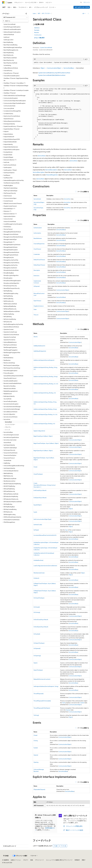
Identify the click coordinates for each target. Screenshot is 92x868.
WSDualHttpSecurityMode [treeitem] (11, 494)
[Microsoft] (3, 2)
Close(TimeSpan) (38, 474)
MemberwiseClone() (39, 573)
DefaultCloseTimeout (39, 260)
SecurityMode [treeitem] (7, 399)
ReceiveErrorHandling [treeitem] (9, 386)
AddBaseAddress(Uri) (39, 346)
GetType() (36, 530)
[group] (61, 114)
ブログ (25, 860)
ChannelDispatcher (52, 175)
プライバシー (39, 860)
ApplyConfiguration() (39, 431)
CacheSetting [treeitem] (7, 65)
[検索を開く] (81, 2)
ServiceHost (42, 156)
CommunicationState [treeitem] (9, 106)
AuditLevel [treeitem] (6, 37)
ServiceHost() (37, 199)
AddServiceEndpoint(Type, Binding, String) (45, 409)
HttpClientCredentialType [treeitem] (10, 188)
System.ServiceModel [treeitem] (9, 24)
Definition (37, 28)
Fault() (35, 512)
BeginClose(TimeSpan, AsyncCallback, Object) (46, 443)
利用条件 (77, 860)
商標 (83, 860)
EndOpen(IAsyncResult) (40, 498)
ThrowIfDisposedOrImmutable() (42, 701)
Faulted (36, 748)
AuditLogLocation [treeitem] (8, 40)
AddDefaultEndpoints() (40, 351)
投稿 (32, 860)
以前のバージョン (16, 860)
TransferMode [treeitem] (7, 460)
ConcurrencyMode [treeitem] (9, 108)
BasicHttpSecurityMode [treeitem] (10, 58)
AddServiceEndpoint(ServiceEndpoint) (44, 360)
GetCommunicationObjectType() (42, 519)
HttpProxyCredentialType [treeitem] (10, 191)
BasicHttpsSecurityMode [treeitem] (10, 63)
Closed (35, 735)
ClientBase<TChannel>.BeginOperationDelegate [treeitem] (16, 79)
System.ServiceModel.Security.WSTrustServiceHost (54, 73)
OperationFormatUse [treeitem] (9, 340)
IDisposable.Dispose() (39, 789)
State (35, 309)
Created (82, 703)
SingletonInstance (39, 306)
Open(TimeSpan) (38, 670)
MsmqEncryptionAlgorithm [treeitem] (11, 275)
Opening (36, 762)
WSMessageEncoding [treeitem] (10, 514)
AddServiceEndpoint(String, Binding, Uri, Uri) (46, 384)
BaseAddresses (38, 238)
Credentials (37, 254)
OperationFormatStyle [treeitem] (10, 337)
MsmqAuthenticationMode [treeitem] (11, 270)
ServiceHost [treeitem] (8, 422)
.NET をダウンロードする (82, 7)
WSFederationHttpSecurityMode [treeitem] (13, 502)
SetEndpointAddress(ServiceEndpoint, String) (46, 686)
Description (37, 270)
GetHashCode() (38, 525)
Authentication (38, 228)
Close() (35, 467)
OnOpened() (37, 648)
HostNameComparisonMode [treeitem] (11, 183)
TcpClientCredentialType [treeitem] (10, 448)
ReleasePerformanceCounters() (42, 679)
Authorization (37, 233)
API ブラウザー (46, 13)
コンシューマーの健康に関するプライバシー (59, 860)
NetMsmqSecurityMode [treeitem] (10, 304)
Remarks (37, 32)
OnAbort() (36, 578)
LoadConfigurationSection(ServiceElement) (45, 566)
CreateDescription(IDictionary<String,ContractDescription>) (45, 485)
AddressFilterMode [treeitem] (9, 34)
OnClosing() (37, 612)
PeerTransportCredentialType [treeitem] (11, 365)
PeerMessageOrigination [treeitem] (10, 347)
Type (66, 530)
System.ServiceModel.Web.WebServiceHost (52, 75)
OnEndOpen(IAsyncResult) (41, 627)
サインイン (87, 2)
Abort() (36, 337)
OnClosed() (37, 607)
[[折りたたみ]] (26, 14)
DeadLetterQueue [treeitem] (8, 119)
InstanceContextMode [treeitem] (10, 221)
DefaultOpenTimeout (39, 265)
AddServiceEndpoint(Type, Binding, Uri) (44, 424)
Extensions (36, 276)
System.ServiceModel (46, 47)
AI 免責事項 (5, 860)
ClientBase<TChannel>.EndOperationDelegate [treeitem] (16, 87)
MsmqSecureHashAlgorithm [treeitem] (11, 283)
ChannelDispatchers (39, 244)
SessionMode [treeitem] (7, 442)
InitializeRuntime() (38, 560)
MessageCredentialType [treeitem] (10, 239)
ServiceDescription (51, 170)
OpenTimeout (37, 301)
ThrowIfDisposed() (39, 694)
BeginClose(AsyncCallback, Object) (43, 436)
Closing (36, 741)
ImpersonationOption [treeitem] (10, 216)
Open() (35, 663)
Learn (34, 13)
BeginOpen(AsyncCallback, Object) (43, 451)
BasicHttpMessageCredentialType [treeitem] (13, 47)
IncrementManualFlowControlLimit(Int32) (45, 535)
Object (43, 68)
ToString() (36, 715)
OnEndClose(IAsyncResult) (41, 620)
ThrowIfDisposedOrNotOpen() (42, 708)
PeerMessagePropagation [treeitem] (11, 350)
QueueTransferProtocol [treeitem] (10, 378)
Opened (68, 710)
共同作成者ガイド (45, 829)
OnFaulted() (37, 634)
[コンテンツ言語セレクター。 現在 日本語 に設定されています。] (6, 856)
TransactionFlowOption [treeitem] (10, 455)
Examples (37, 30)
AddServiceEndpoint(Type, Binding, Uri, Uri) (45, 414)
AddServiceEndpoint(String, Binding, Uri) (45, 393)
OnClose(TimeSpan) (39, 598)
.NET (39, 13)
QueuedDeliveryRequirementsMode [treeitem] (13, 376)
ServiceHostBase (69, 68)
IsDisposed (37, 286)
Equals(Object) (38, 505)
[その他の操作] (88, 14)
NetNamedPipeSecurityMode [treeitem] (12, 311)
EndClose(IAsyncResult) (40, 490)
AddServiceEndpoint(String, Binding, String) (46, 376)
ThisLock (36, 315)
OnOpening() (37, 656)
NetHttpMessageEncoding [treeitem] (11, 293)
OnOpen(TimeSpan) (39, 643)
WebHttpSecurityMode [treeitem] (10, 478)
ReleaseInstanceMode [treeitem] (10, 388)
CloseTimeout (37, 249)
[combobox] (15, 17)
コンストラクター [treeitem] (10, 424)
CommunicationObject (54, 68)
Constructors (38, 35)
